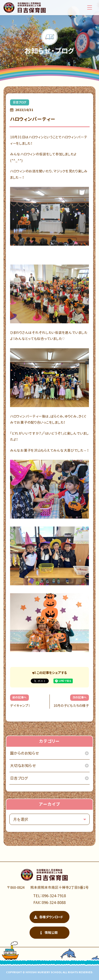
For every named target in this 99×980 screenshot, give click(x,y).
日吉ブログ (20, 102)
